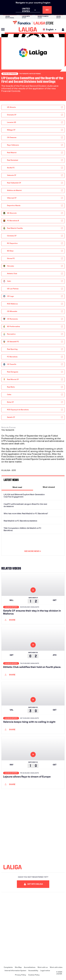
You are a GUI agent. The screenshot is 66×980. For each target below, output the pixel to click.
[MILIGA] (62, 30)
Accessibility (33, 970)
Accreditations (30, 967)
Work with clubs (56, 967)
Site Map (18, 967)
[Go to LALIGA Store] (33, 23)
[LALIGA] (28, 29)
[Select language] (50, 30)
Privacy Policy (21, 975)
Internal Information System (15, 970)
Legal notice (45, 970)
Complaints (8, 967)
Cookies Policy (34, 975)
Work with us (43, 967)
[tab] (17, 487)
